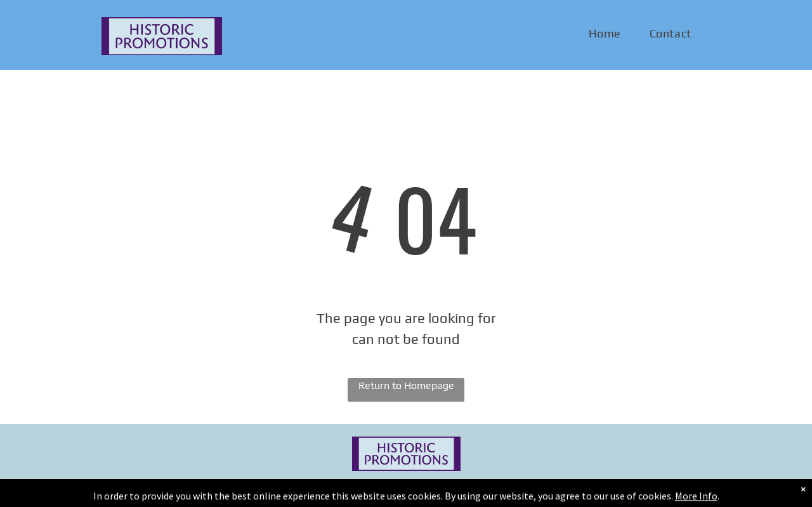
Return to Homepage (406, 385)
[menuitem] (610, 34)
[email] (697, 489)
